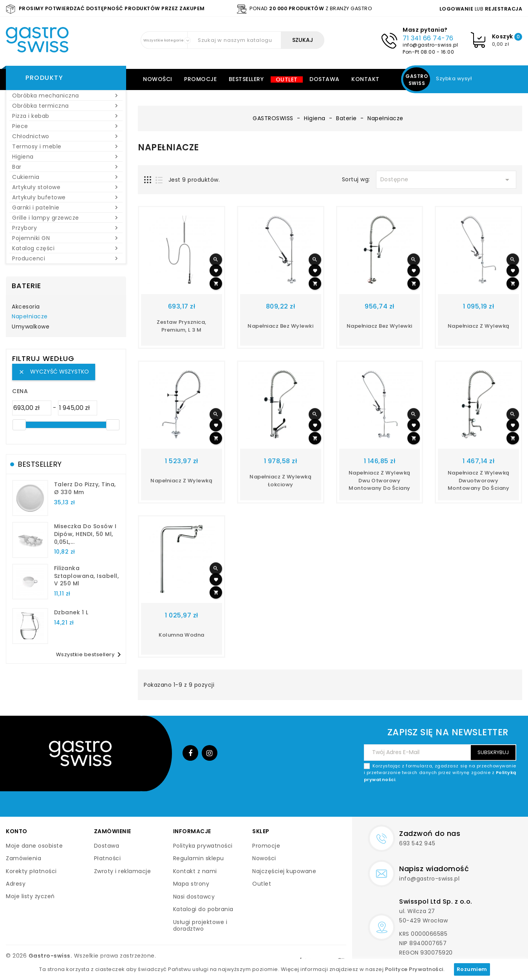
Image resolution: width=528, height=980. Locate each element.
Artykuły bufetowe (66, 197)
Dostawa (325, 79)
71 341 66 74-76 (428, 38)
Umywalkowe (31, 327)
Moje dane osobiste (34, 846)
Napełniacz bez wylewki (280, 326)
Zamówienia (24, 858)
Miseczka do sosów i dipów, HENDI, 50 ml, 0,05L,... (85, 534)
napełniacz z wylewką (479, 326)
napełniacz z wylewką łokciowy (280, 481)
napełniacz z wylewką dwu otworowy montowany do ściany (380, 481)
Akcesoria (26, 307)
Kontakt (365, 79)
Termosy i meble (66, 146)
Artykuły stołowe (66, 187)
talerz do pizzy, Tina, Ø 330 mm (85, 488)
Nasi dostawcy (194, 897)
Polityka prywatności (203, 846)
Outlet (287, 79)
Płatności (108, 858)
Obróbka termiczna (66, 106)
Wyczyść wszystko (54, 372)
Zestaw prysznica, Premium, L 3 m (182, 326)
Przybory (66, 228)
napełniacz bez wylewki (380, 326)
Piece (66, 126)
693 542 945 (417, 843)
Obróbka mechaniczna (66, 96)
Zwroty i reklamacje (123, 871)
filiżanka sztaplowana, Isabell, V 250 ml (87, 576)
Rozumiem (472, 969)
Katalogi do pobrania (203, 909)
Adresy (16, 884)
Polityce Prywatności (414, 969)
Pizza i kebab (66, 116)
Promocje (200, 79)
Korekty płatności (31, 871)
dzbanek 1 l (71, 612)
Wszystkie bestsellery (90, 655)
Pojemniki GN (66, 238)
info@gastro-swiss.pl (430, 45)
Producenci (66, 258)
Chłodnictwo (66, 136)
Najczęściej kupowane (284, 871)
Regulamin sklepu (199, 858)
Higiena (66, 157)
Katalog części (66, 248)
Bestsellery (246, 79)
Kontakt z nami (195, 871)
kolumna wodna (182, 635)
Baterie (26, 286)
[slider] (19, 425)
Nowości (158, 79)
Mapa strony (191, 884)
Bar (66, 167)
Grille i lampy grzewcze (66, 218)
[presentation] (457, 801)
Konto (17, 831)
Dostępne (446, 180)
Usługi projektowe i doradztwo (200, 926)
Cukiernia (66, 177)
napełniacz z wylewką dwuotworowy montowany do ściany (479, 481)
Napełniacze (30, 317)
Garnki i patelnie (66, 208)
